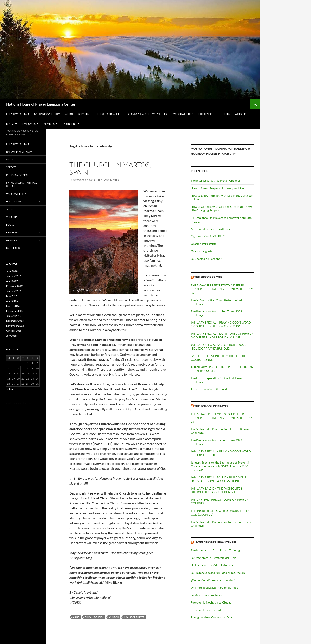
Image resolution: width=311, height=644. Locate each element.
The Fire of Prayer (208, 277)
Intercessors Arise (108, 114)
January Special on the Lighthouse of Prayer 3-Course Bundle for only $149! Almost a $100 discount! (220, 466)
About (69, 114)
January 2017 (14, 291)
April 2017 (12, 281)
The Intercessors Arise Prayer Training (215, 550)
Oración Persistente (204, 244)
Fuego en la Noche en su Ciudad (211, 602)
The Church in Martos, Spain (110, 168)
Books (10, 124)
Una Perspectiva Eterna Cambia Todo (215, 588)
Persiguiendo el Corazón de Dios (212, 617)
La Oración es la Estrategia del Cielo (214, 558)
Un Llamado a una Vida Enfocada (212, 565)
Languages (29, 124)
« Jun (10, 389)
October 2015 (14, 331)
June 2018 (12, 271)
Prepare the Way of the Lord (209, 389)
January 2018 (14, 276)
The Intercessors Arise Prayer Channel (215, 181)
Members (49, 124)
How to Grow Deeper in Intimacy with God (218, 188)
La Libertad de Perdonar (206, 259)
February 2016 (14, 311)
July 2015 (11, 336)
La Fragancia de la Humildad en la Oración (218, 573)
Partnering (70, 124)
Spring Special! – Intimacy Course (148, 114)
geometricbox (23, 403)
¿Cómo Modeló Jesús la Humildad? (213, 580)
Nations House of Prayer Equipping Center (41, 104)
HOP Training (206, 114)
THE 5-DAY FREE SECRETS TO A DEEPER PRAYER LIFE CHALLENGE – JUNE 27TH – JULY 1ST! (222, 289)
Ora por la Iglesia (202, 251)
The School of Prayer (211, 406)
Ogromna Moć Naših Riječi (208, 236)
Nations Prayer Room (47, 114)
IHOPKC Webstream (18, 114)
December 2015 (15, 321)
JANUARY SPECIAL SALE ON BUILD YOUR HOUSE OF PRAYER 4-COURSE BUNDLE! (218, 479)
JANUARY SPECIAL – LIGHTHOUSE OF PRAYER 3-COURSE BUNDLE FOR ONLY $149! (222, 335)
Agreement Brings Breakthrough (212, 229)
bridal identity (94, 617)
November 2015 (15, 326)
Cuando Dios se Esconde (207, 610)
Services (84, 114)
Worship (240, 114)
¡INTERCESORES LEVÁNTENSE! (215, 542)
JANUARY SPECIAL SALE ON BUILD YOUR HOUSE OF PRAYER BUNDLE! (218, 347)
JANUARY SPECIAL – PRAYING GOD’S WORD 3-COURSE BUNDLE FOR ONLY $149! (221, 324)
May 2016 (12, 296)
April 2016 (12, 301)
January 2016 (14, 316)
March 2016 (13, 306)
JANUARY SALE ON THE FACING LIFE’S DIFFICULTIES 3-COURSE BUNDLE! (217, 490)
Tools (226, 114)
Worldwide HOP (183, 114)
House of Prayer (134, 617)
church (114, 617)
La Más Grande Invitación (207, 595)
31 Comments (110, 180)
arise (76, 617)
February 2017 (14, 286)
